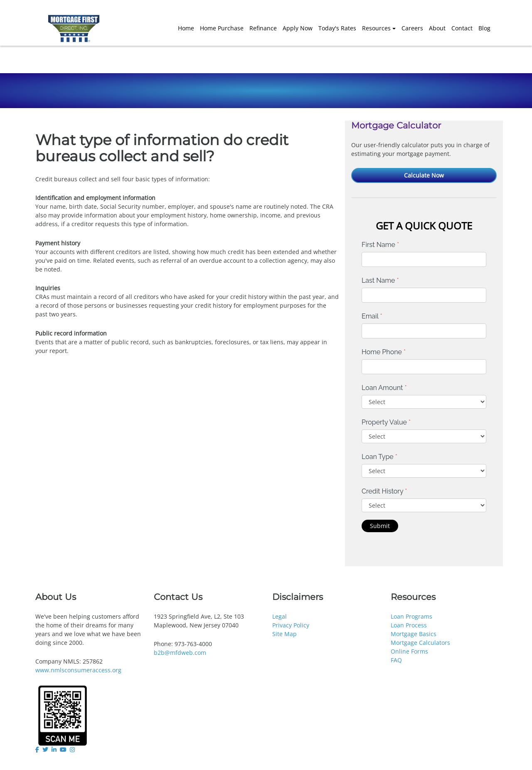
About (437, 28)
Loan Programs (411, 616)
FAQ (396, 660)
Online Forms (409, 651)
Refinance (263, 28)
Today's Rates (337, 28)
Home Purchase (222, 28)
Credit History (384, 491)
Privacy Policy (291, 625)
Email (372, 316)
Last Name (380, 280)
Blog (484, 28)
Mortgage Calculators (420, 643)
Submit (380, 526)
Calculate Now (424, 175)
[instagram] (72, 750)
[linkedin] (54, 750)
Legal (280, 616)
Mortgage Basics (414, 634)
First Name (380, 245)
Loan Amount (384, 388)
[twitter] (45, 750)
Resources (376, 28)
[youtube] (63, 750)
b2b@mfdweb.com (180, 653)
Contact (462, 28)
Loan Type (379, 457)
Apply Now (298, 28)
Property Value (386, 422)
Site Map (284, 634)
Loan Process (409, 625)
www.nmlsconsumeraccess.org (78, 670)
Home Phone (384, 352)
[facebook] (38, 750)
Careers (412, 28)
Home (186, 28)
